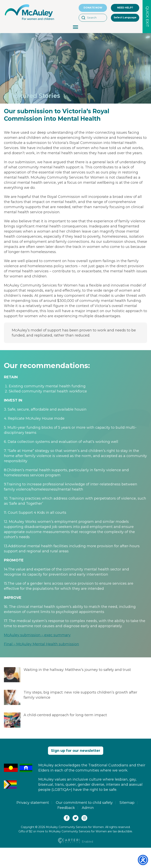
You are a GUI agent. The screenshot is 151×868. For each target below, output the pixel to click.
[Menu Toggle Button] (75, 28)
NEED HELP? (125, 8)
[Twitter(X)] (75, 818)
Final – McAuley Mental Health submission (41, 644)
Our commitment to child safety (84, 803)
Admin (88, 808)
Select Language (125, 17)
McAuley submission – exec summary (37, 635)
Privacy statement (33, 803)
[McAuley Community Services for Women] (29, 20)
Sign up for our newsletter (76, 751)
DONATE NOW (93, 8)
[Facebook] (67, 818)
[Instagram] (84, 818)
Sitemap (127, 803)
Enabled (76, 842)
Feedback (66, 808)
